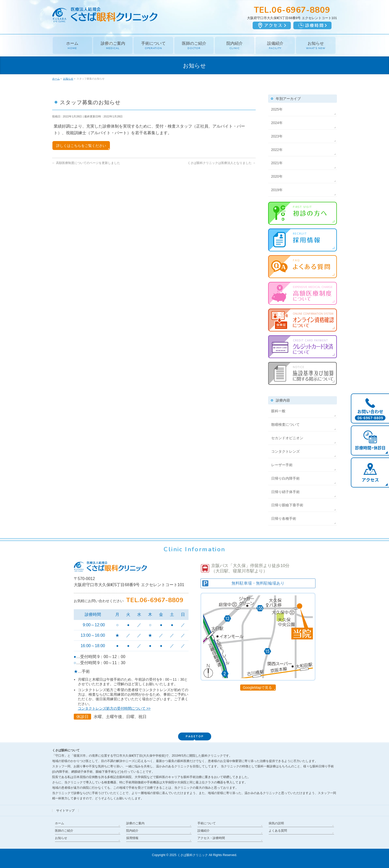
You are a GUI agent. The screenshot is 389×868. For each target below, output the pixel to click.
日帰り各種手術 (284, 519)
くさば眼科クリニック (193, 855)
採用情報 (132, 838)
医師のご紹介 (64, 831)
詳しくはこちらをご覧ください (81, 146)
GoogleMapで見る (257, 688)
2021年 (277, 163)
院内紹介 (132, 831)
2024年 (277, 123)
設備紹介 (204, 831)
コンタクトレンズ (285, 451)
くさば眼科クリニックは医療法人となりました (221, 163)
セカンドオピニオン (287, 438)
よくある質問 (278, 831)
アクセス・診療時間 (211, 838)
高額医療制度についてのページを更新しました (86, 163)
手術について (207, 823)
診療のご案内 (135, 823)
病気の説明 (276, 823)
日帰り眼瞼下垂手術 (287, 505)
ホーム (60, 823)
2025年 (277, 109)
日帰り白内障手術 (285, 478)
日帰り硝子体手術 (285, 492)
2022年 (277, 150)
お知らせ (61, 838)
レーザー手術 (282, 465)
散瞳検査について (285, 424)
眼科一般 (278, 411)
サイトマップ (65, 811)
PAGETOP (195, 736)
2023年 (277, 136)
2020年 (277, 176)
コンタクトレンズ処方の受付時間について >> (114, 708)
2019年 (277, 190)
